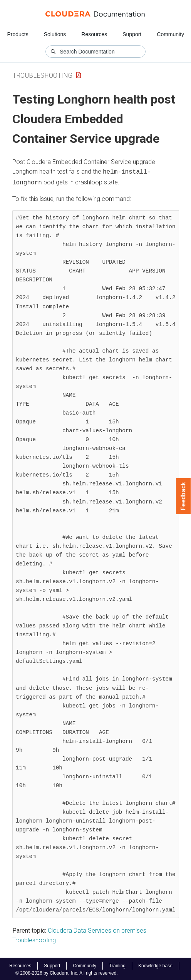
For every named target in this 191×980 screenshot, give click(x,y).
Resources (94, 34)
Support (132, 34)
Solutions (55, 34)
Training (117, 964)
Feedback (183, 496)
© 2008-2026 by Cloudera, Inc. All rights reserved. (67, 972)
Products (18, 34)
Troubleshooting (42, 75)
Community (170, 34)
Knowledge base (155, 964)
